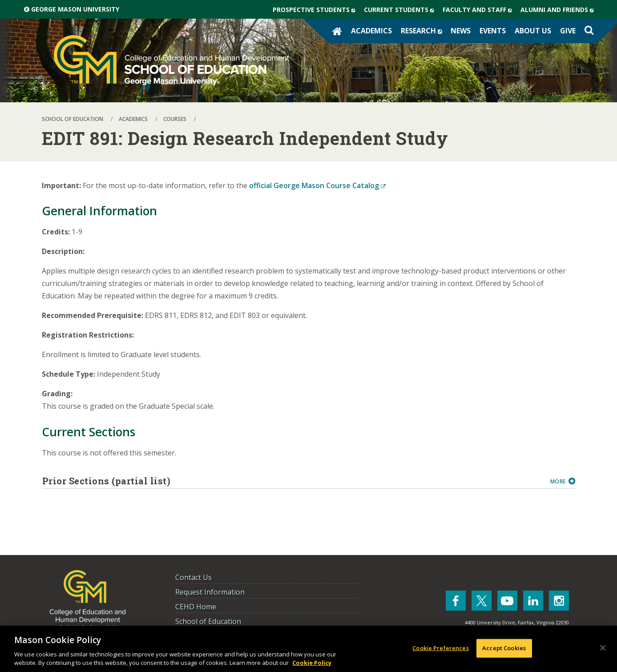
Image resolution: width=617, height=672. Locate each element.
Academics (371, 31)
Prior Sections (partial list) (293, 481)
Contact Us (194, 577)
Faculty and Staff (479, 10)
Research (423, 31)
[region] (308, 649)
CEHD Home (196, 607)
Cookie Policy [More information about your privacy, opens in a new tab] (312, 663)
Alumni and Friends (559, 10)
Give (568, 31)
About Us (533, 31)
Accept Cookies (504, 648)
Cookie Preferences (440, 648)
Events (493, 31)
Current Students (401, 10)
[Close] (603, 648)
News (461, 31)
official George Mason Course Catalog (317, 185)
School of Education (208, 621)
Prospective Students (316, 10)
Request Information (210, 592)
